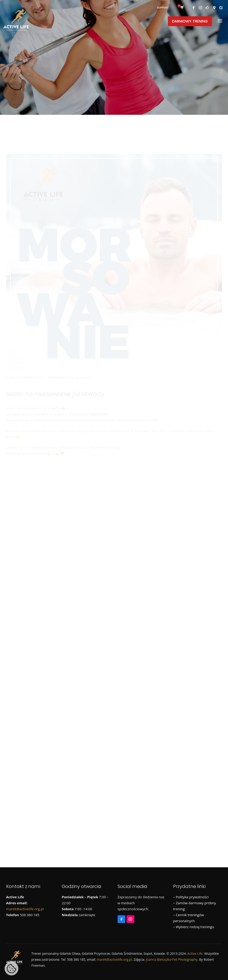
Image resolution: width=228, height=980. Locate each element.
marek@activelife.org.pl (25, 909)
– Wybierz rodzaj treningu (194, 927)
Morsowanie (103, 573)
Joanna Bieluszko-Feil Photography (172, 959)
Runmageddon (178, 573)
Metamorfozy (75, 573)
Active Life (99, 393)
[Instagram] (20, 483)
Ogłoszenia (82, 356)
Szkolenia (205, 573)
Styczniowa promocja (41, 514)
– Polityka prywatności (191, 897)
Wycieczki (38, 581)
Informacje (49, 573)
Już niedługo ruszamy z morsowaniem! (56, 535)
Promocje (152, 573)
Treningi (17, 581)
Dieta (30, 573)
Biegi (15, 573)
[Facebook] (11, 483)
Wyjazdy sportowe (67, 581)
